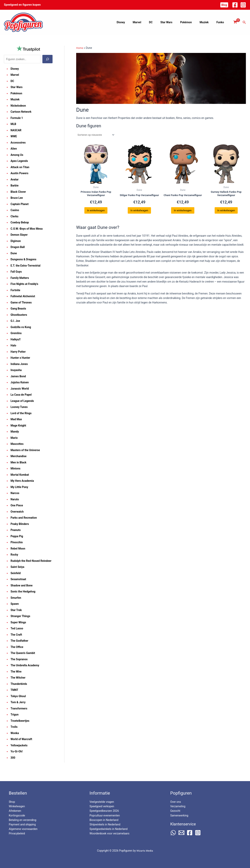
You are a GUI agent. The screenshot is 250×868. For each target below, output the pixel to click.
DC (161, 22)
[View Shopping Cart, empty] (235, 22)
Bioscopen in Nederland (104, 820)
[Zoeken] (47, 59)
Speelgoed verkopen (102, 806)
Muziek (208, 22)
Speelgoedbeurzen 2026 (104, 811)
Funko (221, 22)
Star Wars (175, 22)
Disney (136, 22)
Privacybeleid (17, 833)
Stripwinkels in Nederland (105, 824)
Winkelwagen (17, 806)
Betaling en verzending (23, 820)
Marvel (150, 22)
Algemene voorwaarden (23, 829)
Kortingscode (17, 815)
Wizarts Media (145, 851)
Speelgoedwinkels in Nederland (108, 829)
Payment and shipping (22, 824)
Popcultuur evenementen (105, 815)
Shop (12, 802)
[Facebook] (235, 5)
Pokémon (192, 22)
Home (80, 48)
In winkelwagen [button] (96, 212)
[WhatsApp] (173, 833)
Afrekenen (15, 811)
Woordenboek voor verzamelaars (109, 833)
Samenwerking (179, 815)
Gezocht (175, 811)
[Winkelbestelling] (97, 135)
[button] (224, 5)
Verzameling (178, 806)
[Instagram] (243, 5)
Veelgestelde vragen (102, 802)
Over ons (176, 802)
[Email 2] (181, 833)
